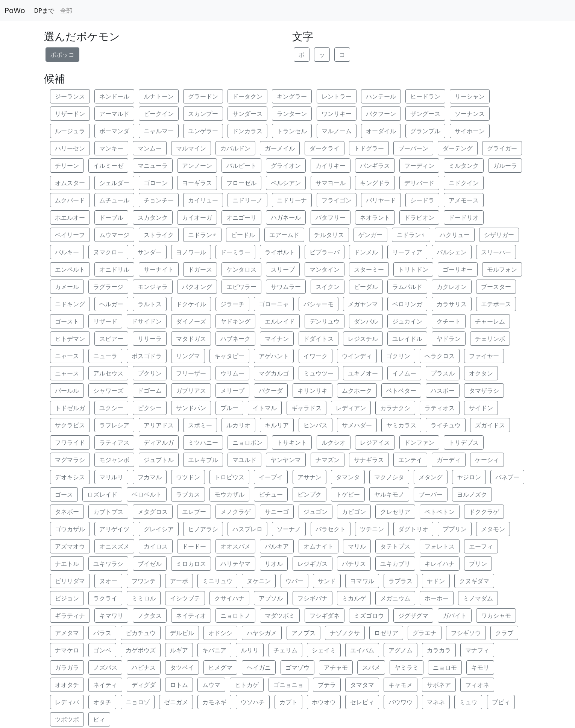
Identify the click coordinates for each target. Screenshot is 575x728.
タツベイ (182, 667)
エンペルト (70, 269)
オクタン (481, 373)
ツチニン (372, 529)
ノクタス (150, 616)
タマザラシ (484, 391)
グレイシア (159, 529)
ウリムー (232, 373)
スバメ (371, 667)
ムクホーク (357, 391)
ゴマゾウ (297, 667)
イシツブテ (185, 598)
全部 (66, 11)
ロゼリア (386, 633)
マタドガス (191, 339)
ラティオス (440, 408)
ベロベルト (147, 494)
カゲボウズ (141, 650)
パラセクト (331, 529)
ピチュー (271, 494)
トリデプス (464, 442)
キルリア (277, 425)
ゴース (64, 494)
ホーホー (437, 598)
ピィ (99, 719)
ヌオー (108, 581)
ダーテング (458, 148)
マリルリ (111, 477)
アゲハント (274, 356)
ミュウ (468, 702)
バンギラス (375, 166)
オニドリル (114, 269)
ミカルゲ (354, 598)
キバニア (214, 650)
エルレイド (280, 321)
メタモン (493, 529)
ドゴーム (150, 391)
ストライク (159, 235)
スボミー (200, 425)
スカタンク (153, 217)
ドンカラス (247, 131)
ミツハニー (203, 442)
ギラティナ (70, 616)
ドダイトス (319, 339)
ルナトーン (159, 96)
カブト (288, 702)
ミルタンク (464, 166)
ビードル (243, 235)
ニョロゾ (138, 702)
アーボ (179, 581)
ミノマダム (478, 598)
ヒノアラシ (203, 529)
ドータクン (247, 96)
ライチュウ (446, 425)
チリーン (67, 166)
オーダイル (381, 131)
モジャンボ (114, 460)
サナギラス (369, 460)
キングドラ (375, 183)
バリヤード (381, 200)
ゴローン (156, 183)
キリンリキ (313, 391)
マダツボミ (280, 616)
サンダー (150, 252)
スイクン (328, 287)
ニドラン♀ (411, 235)
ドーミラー (235, 252)
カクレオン (452, 287)
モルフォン (502, 269)
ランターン (292, 114)
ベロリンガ (407, 304)
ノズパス (105, 667)
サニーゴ (277, 512)
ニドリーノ (247, 200)
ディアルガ (159, 442)
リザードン (70, 114)
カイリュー (203, 200)
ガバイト (455, 616)
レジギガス (313, 564)
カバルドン (235, 148)
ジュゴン (316, 512)
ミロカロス (191, 564)
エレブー (194, 512)
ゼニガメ (176, 702)
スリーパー (496, 252)
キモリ (480, 667)
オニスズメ (114, 546)
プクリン (150, 373)
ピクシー (150, 408)
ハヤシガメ (262, 633)
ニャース (67, 356)
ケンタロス (241, 269)
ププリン (455, 529)
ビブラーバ (325, 252)
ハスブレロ (247, 529)
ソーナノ (289, 529)
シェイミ (324, 650)
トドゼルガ (70, 408)
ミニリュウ (217, 581)
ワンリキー (337, 114)
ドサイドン (147, 321)
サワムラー (286, 287)
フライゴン (337, 200)
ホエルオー (70, 217)
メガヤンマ (363, 304)
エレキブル (203, 460)
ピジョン (67, 598)
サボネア (439, 685)
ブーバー (431, 494)
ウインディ (357, 356)
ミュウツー (319, 373)
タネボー (67, 512)
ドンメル (366, 252)
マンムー (150, 148)
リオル (274, 564)
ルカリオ (238, 425)
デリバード (419, 183)
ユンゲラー (203, 131)
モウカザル (229, 494)
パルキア (277, 546)
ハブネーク (235, 339)
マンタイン (325, 269)
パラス (102, 633)
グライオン (286, 166)
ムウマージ (114, 235)
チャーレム (490, 321)
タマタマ (362, 685)
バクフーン (381, 114)
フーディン (419, 166)
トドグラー (369, 148)
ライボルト (280, 252)
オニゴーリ (241, 217)
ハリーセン (70, 148)
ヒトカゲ (247, 685)
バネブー (507, 477)
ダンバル (366, 321)
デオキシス (70, 477)
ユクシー (111, 408)
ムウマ (211, 685)
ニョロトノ (235, 616)
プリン (478, 564)
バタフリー (331, 217)
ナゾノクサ (345, 633)
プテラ (327, 685)
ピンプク (309, 494)
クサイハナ (229, 598)
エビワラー (241, 287)
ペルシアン (286, 183)
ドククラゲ (484, 512)
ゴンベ (102, 650)
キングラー (292, 96)
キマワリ (111, 616)
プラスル (443, 373)
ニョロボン (247, 442)
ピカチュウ (141, 633)
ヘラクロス (440, 356)
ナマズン (328, 460)
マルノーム (337, 131)
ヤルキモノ (389, 494)
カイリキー (331, 166)
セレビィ (362, 702)
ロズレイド (102, 494)
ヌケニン (259, 581)
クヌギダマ (474, 581)
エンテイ (410, 460)
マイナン (277, 339)
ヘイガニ (259, 667)
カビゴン (354, 512)
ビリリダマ (70, 581)
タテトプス (395, 546)
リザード (105, 321)
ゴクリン (398, 356)
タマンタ (348, 477)
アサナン (309, 477)
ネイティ (105, 685)
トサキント (292, 442)
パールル (67, 391)
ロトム (179, 685)
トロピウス (229, 477)
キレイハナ (440, 564)
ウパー (294, 581)
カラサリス (452, 304)
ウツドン (188, 477)
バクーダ (271, 391)
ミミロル (144, 598)
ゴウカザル (70, 529)
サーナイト (159, 269)
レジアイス (375, 442)
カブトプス (108, 512)
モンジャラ (153, 287)
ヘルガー (111, 304)
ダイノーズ (191, 321)
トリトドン (413, 269)
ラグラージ (108, 287)
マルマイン (191, 148)
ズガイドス (490, 425)
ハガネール (286, 217)
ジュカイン (407, 321)
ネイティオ (191, 616)
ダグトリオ (413, 529)
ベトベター (401, 391)
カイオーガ (197, 217)
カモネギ (214, 702)
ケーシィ (487, 460)
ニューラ (105, 356)
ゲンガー (370, 235)
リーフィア (407, 252)
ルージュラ (70, 131)
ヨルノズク (472, 494)
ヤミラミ (407, 667)
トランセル (292, 131)
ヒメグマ (220, 667)
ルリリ (250, 650)
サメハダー (357, 425)
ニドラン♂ (202, 235)
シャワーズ (108, 391)
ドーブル (111, 217)
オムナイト (319, 546)
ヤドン (436, 581)
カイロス (156, 546)
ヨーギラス (197, 183)
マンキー (111, 148)
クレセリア (395, 512)
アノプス (303, 633)
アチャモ (336, 667)
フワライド (70, 442)
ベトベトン (440, 512)
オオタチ (67, 685)
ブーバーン (413, 148)
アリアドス (159, 425)
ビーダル (366, 287)
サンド (327, 581)
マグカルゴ (274, 373)
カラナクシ (395, 408)
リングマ (188, 356)
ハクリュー (455, 235)
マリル (357, 546)
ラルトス (150, 304)
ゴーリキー (458, 269)
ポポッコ (62, 55)
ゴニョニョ (288, 685)
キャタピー (229, 356)
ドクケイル (191, 304)
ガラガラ (67, 667)
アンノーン (197, 166)
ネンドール (114, 96)
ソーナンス (470, 114)
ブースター (496, 287)
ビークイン (159, 114)
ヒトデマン (70, 339)
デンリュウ (325, 321)
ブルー (229, 408)
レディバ (67, 702)
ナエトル (67, 564)
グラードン (203, 96)
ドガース (200, 269)
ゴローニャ (274, 304)
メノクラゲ (235, 512)
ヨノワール (191, 252)
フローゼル (241, 183)
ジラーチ (232, 304)
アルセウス (108, 373)
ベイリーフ (70, 235)
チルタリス (329, 235)
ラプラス (401, 581)
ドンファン (419, 442)
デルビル (182, 633)
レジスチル (363, 339)
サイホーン (470, 131)
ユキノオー (363, 373)
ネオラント (375, 217)
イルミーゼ (108, 166)
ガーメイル (280, 148)
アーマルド (114, 114)
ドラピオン (419, 217)
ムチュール (114, 200)
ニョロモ (445, 667)
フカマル (150, 477)
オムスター (70, 183)
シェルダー (114, 183)
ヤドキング (235, 321)
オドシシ (220, 633)
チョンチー (159, 200)
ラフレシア (114, 425)
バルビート (241, 166)
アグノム (401, 650)
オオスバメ (235, 546)
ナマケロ (67, 650)
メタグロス (153, 512)
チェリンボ (490, 339)
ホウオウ (324, 702)
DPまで (44, 11)
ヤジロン (469, 477)
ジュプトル (159, 460)
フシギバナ (313, 598)
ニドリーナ (292, 200)
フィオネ (477, 685)
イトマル (265, 408)
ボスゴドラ (147, 356)
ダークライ (325, 148)
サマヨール (331, 183)
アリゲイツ (114, 529)
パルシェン (452, 252)
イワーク (316, 356)
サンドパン (191, 408)
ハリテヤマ (235, 564)
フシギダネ (325, 616)
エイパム (362, 650)
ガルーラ (505, 166)
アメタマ (67, 633)
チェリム (285, 650)
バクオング (197, 287)
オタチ (102, 702)
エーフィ (481, 546)
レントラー (337, 96)
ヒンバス (316, 425)
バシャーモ (319, 304)
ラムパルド (407, 287)
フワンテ (144, 581)
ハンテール (381, 96)
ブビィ (501, 702)
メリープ (232, 391)
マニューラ (153, 166)
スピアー (111, 339)
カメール (67, 287)
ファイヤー (484, 356)
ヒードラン (425, 96)
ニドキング (70, 304)
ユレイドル (407, 339)
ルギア (179, 650)
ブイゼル (150, 564)
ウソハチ (253, 702)
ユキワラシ (108, 564)
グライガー (502, 148)
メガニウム (395, 598)
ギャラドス (306, 408)
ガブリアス (191, 391)
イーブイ (271, 477)
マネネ (436, 702)
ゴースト (67, 321)
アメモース (464, 200)
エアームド (284, 235)
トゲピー (348, 494)
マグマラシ (70, 460)
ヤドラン (449, 339)
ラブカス (188, 494)
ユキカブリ (395, 564)
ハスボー (443, 391)
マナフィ (477, 650)
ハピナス (144, 667)
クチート (449, 321)
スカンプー (203, 114)
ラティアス (114, 442)
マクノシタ (389, 477)
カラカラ (439, 650)
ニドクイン (464, 183)
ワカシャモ (496, 616)
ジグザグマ (413, 616)
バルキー (67, 252)
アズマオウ (70, 546)
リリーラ (150, 339)
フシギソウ (466, 633)
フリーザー (191, 373)
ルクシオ (334, 442)
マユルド (244, 460)
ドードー (194, 546)
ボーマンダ (114, 131)
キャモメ (401, 685)
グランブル (425, 131)
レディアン (351, 408)
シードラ (422, 200)
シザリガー (499, 235)
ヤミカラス (401, 425)
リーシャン (470, 96)
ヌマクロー (108, 252)
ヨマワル (362, 581)
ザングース (425, 114)
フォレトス (440, 546)
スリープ (283, 269)
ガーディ (449, 460)
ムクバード (70, 200)
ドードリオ (464, 217)
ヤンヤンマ (286, 460)
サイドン (481, 408)
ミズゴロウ (369, 616)
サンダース (247, 114)
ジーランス (70, 96)
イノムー (404, 373)
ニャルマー (159, 131)
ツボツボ (67, 719)
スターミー (369, 269)
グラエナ (425, 633)
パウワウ (401, 702)
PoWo (15, 10)
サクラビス (70, 425)
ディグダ (144, 685)
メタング (431, 477)
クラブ (504, 633)
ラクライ (105, 598)
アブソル (271, 598)
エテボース (496, 304)
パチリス (354, 564)
